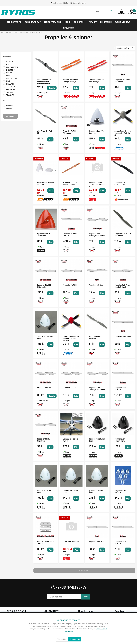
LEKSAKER (92, 22)
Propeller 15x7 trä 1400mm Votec (70, 183)
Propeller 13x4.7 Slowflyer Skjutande (97, 389)
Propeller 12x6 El (44, 388)
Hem (3, 32)
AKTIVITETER (68, 28)
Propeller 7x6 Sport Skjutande (122, 81)
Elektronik (106, 22)
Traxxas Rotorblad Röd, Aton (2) (96, 81)
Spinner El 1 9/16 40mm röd (44, 235)
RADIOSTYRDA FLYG (53, 22)
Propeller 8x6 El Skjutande (69, 132)
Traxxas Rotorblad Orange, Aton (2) (70, 81)
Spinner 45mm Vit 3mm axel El (96, 132)
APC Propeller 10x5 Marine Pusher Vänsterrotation (45, 82)
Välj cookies (62, 639)
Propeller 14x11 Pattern (120, 389)
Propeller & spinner (36, 32)
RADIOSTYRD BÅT (33, 22)
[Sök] (104, 12)
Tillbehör (25, 32)
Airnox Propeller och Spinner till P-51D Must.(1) (71, 338)
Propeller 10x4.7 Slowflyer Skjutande (97, 235)
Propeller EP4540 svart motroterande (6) (97, 184)
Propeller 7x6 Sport (97, 285)
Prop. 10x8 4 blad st (71, 542)
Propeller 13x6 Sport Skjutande (123, 235)
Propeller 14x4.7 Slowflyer (44, 440)
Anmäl (85, 597)
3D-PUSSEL (79, 22)
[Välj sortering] (126, 48)
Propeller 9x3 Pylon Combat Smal (122, 286)
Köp (51, 191)
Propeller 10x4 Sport (97, 542)
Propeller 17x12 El (70, 285)
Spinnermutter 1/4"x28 (121, 491)
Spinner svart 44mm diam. (120, 440)
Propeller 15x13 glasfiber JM (120, 183)
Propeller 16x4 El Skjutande (44, 286)
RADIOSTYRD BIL (14, 22)
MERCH (68, 22)
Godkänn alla (75, 639)
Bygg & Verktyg (122, 22)
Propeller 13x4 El (70, 388)
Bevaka (52, 88)
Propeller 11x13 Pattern (120, 543)
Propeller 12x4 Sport (123, 336)
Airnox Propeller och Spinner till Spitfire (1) (123, 133)
